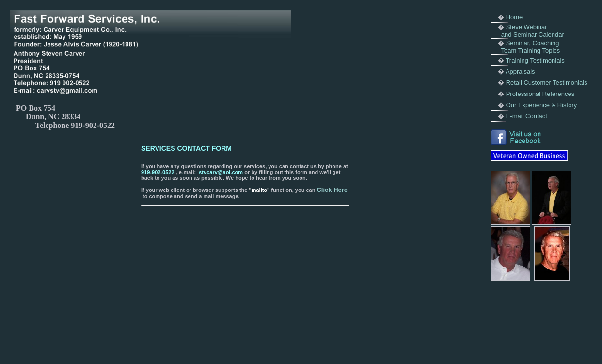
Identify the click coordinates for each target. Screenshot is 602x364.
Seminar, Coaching (533, 43)
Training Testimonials (535, 60)
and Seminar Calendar (533, 35)
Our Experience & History (542, 105)
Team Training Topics (530, 51)
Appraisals (520, 71)
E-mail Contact (527, 116)
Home (515, 17)
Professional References (540, 94)
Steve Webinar (527, 27)
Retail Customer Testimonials (547, 83)
